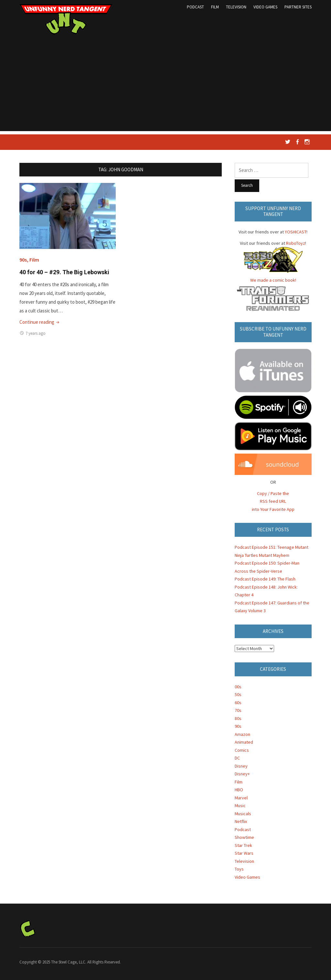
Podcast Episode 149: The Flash (265, 579)
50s (238, 694)
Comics (242, 750)
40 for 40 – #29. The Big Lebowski (64, 272)
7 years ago (36, 333)
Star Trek (243, 845)
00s (238, 687)
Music (240, 805)
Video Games (265, 7)
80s (238, 718)
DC (237, 758)
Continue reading (40, 322)
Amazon (242, 734)
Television (236, 7)
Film (215, 7)
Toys (239, 869)
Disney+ (242, 774)
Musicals (243, 814)
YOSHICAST (296, 232)
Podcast (195, 7)
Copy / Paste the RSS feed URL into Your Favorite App (273, 501)
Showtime (244, 837)
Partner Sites (298, 7)
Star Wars (244, 853)
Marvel (241, 798)
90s (23, 260)
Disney (241, 766)
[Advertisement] (165, 86)
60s (238, 703)
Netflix (241, 821)
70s (238, 710)
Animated (244, 742)
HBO (239, 790)
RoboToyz (296, 243)
